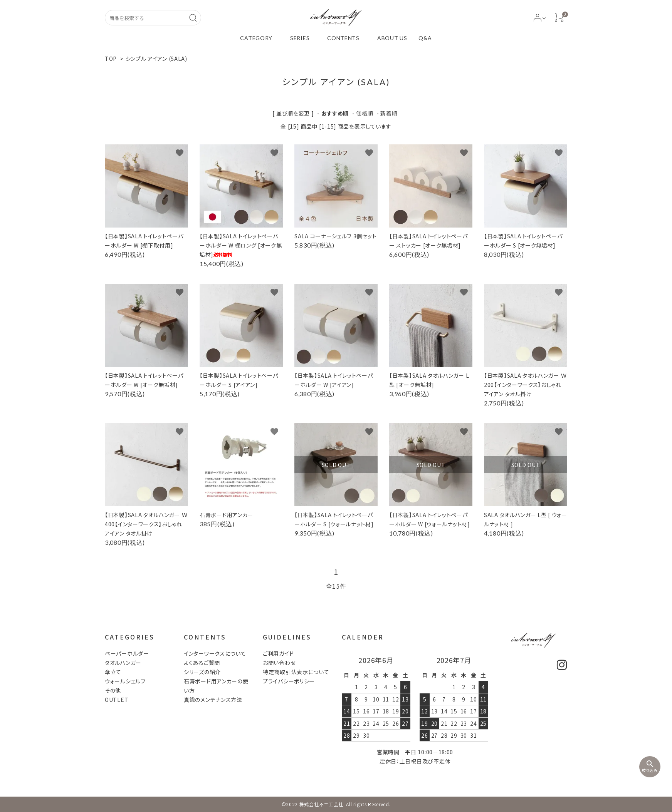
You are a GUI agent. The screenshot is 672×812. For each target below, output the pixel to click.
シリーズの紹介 (202, 672)
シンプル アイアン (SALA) (156, 59)
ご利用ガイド (278, 653)
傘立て (113, 672)
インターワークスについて (215, 653)
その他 (113, 690)
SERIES (300, 38)
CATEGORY (256, 38)
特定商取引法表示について (296, 672)
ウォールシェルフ (125, 681)
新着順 (389, 113)
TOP (111, 59)
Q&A (425, 38)
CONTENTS (343, 38)
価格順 (365, 113)
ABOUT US (392, 38)
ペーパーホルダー (127, 653)
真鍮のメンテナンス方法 (213, 700)
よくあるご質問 (202, 663)
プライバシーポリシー (289, 681)
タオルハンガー (123, 663)
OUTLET (117, 700)
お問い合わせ (279, 663)
